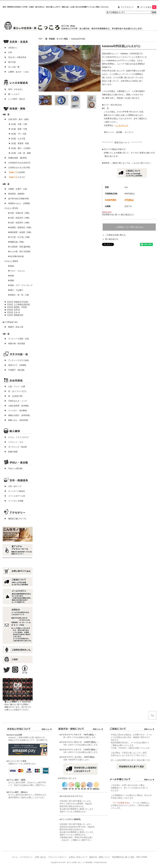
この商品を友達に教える (115, 235)
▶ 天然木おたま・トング (16, 401)
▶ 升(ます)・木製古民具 (14, 57)
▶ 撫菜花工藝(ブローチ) (14, 519)
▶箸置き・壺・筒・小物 (18, 295)
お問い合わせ (40, 857)
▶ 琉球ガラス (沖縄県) (15, 365)
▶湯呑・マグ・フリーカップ (20, 285)
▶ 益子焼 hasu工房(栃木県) (17, 199)
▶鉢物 (11, 276)
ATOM (144, 857)
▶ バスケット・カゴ (14, 442)
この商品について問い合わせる (129, 227)
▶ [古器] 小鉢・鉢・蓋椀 (20, 153)
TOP (40, 39)
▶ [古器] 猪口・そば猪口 (20, 148)
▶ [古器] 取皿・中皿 (18, 129)
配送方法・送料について (100, 857)
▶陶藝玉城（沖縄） (17, 242)
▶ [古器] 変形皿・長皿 (19, 143)
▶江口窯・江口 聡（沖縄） (20, 237)
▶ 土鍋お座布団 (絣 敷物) (17, 406)
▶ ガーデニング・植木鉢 (15, 447)
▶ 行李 (7, 53)
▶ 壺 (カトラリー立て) (15, 391)
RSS (138, 857)
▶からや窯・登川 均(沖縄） (20, 252)
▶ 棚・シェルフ (12, 94)
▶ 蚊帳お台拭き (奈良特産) (17, 415)
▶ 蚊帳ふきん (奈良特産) (16, 420)
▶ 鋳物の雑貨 (11, 452)
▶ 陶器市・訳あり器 (14, 327)
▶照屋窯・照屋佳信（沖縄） (20, 227)
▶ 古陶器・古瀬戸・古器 (16, 189)
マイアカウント (127, 7)
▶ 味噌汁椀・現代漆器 (15, 344)
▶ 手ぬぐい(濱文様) (14, 468)
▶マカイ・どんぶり (17, 271)
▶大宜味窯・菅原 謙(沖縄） (20, 247)
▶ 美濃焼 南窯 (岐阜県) (16, 158)
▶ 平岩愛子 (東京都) (14, 370)
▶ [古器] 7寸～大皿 (17, 134)
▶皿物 (11, 266)
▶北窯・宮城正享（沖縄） (19, 213)
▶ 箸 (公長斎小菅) (14, 396)
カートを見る (148, 7)
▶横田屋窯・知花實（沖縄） (20, 232)
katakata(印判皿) (78, 39)
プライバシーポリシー (57, 857)
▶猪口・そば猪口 (16, 290)
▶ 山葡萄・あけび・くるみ (16, 72)
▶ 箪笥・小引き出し (14, 89)
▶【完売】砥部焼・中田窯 (16, 307)
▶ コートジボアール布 (14, 496)
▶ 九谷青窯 (15, 172)
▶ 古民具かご (10, 48)
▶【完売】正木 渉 (12, 312)
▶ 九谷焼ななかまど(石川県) (17, 168)
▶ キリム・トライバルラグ (17, 437)
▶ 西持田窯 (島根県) (14, 194)
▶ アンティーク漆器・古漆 (17, 339)
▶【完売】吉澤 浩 (13, 310)
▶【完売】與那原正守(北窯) (16, 302)
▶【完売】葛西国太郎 (14, 315)
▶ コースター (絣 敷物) (16, 411)
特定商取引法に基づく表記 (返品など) (118, 215)
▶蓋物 (11, 280)
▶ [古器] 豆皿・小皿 (18, 124)
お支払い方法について (78, 857)
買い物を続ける (112, 239)
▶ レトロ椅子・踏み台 (15, 99)
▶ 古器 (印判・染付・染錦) (17, 119)
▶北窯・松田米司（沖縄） (19, 223)
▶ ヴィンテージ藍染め (14, 491)
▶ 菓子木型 (9, 62)
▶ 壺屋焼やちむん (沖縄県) (17, 203)
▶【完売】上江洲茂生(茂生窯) (17, 305)
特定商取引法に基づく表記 (123, 857)
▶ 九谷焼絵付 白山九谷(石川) (17, 163)
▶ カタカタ (15, 177)
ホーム (15, 857)
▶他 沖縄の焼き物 (16, 256)
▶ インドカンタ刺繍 (13, 501)
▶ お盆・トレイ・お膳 (15, 386)
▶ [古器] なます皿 (17, 139)
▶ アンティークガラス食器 (17, 360)
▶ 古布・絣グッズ (12, 486)
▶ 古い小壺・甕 (12, 67)
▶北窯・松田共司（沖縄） (19, 218)
